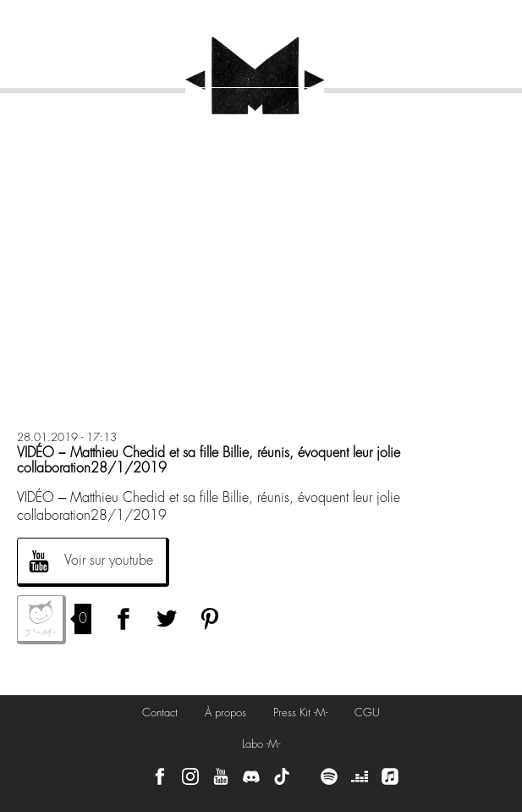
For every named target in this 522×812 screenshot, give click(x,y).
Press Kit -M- (300, 713)
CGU (367, 713)
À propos (225, 713)
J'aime (41, 620)
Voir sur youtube (109, 560)
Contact (160, 713)
